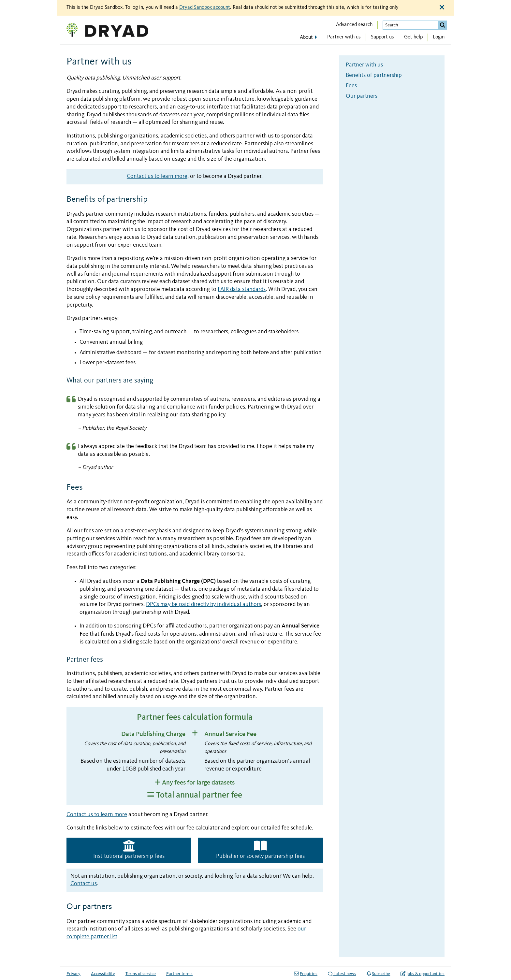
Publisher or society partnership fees (260, 850)
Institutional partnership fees (129, 850)
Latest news (342, 974)
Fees (351, 86)
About (306, 37)
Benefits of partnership (374, 75)
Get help (413, 37)
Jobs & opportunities (423, 974)
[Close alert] (442, 7)
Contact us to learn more (157, 176)
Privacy (73, 974)
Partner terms (179, 974)
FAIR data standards (242, 289)
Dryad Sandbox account (205, 7)
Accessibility (103, 974)
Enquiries (306, 974)
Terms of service (141, 974)
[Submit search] (443, 25)
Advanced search (354, 25)
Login (439, 37)
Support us (382, 37)
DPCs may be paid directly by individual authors (204, 605)
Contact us (84, 884)
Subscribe (379, 974)
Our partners (362, 96)
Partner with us (344, 37)
